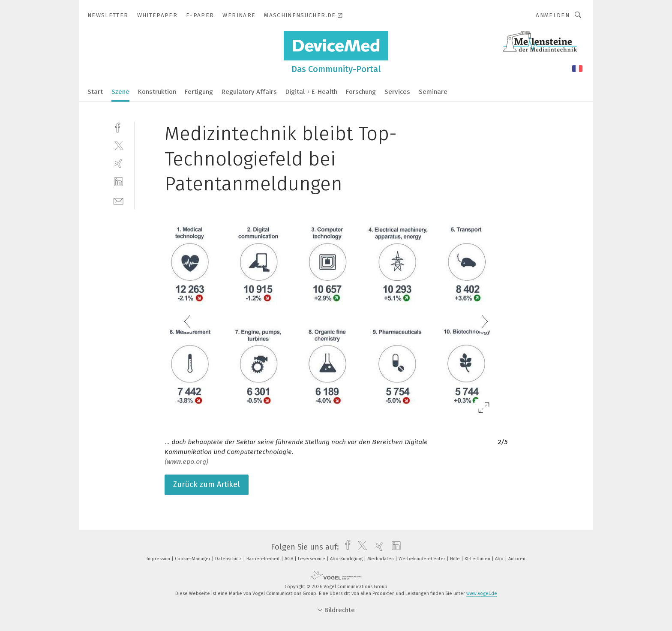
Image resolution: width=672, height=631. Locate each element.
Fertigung (199, 92)
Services (397, 92)
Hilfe (456, 559)
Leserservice (312, 559)
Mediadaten (381, 559)
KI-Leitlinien (478, 559)
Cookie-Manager (193, 559)
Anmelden (553, 15)
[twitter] (118, 145)
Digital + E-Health (311, 92)
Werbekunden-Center (423, 559)
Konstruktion (157, 92)
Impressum (159, 559)
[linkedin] (118, 182)
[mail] (118, 200)
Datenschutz (229, 559)
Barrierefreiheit (264, 559)
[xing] (118, 164)
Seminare (433, 92)
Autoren (517, 559)
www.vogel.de (482, 593)
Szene (120, 92)
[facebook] (118, 127)
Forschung (361, 92)
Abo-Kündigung (347, 559)
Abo (500, 559)
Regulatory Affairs (249, 92)
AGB (289, 559)
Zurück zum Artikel (207, 484)
